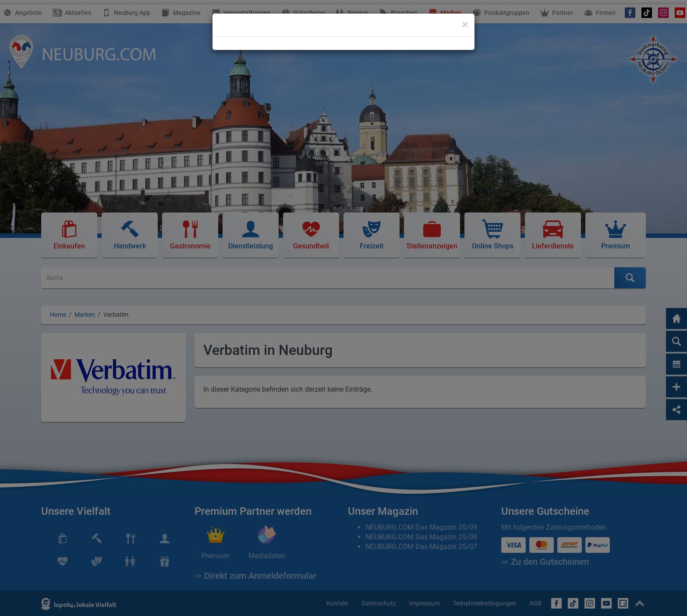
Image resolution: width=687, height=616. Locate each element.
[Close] (465, 25)
